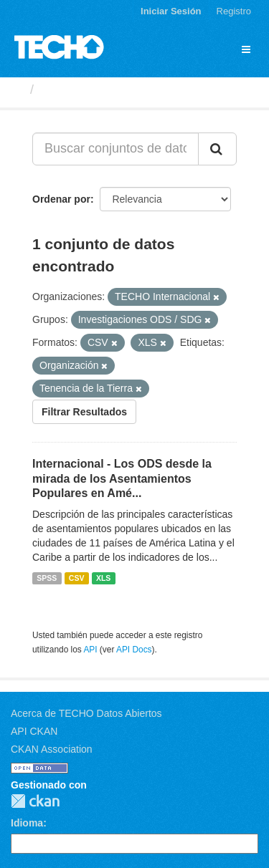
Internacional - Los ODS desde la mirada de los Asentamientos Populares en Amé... (122, 479)
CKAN (35, 801)
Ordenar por (61, 199)
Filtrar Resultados (84, 412)
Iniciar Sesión (171, 11)
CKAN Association (52, 749)
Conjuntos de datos (101, 90)
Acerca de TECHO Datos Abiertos (86, 713)
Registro (234, 11)
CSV (77, 578)
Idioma (27, 823)
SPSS (47, 578)
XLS (103, 578)
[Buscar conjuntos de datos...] (115, 149)
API (90, 650)
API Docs (134, 650)
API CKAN (34, 731)
